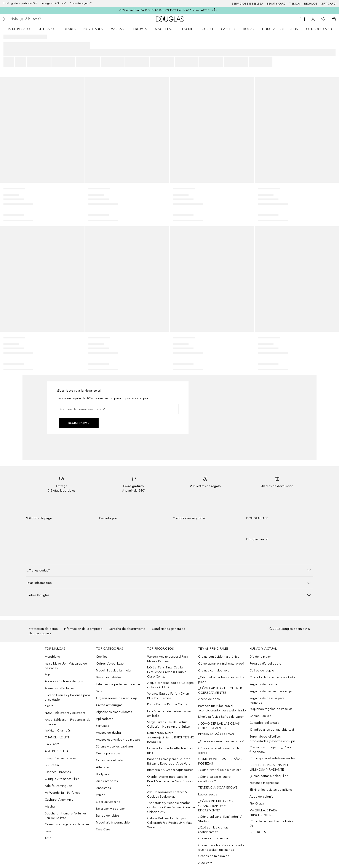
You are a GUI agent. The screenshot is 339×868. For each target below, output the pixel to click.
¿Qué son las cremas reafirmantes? (213, 830)
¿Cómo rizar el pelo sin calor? (219, 770)
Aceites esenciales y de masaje (118, 740)
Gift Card (46, 29)
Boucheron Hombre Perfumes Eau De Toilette (66, 816)
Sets (99, 691)
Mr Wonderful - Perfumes (63, 793)
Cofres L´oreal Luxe (110, 664)
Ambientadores (107, 781)
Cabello (228, 29)
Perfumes (139, 29)
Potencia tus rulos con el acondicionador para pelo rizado (222, 708)
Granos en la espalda (214, 856)
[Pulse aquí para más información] (214, 10)
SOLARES (69, 29)
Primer (100, 795)
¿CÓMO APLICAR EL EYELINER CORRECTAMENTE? (220, 690)
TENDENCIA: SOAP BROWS (218, 788)
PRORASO (52, 744)
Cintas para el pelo (110, 760)
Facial (188, 29)
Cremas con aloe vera (214, 670)
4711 (48, 838)
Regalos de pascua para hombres (267, 700)
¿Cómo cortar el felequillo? (269, 776)
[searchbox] (42, 19)
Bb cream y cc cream (111, 809)
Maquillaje (165, 29)
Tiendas (295, 4)
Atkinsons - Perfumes (60, 688)
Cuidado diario (319, 29)
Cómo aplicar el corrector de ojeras (219, 751)
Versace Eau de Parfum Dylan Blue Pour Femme (168, 696)
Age (48, 674)
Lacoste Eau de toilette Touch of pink (170, 751)
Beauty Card (276, 4)
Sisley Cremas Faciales (61, 758)
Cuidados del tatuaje (264, 723)
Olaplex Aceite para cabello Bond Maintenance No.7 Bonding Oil (171, 781)
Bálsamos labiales (109, 677)
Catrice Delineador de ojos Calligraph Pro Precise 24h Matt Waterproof (169, 823)
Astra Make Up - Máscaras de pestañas (66, 666)
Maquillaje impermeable (113, 823)
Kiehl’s (49, 706)
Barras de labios (108, 816)
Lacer (49, 831)
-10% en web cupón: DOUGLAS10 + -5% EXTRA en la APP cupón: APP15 (164, 10)
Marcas (117, 29)
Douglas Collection (280, 29)
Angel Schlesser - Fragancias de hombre (68, 722)
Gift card (328, 4)
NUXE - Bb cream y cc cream (65, 713)
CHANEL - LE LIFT (57, 737)
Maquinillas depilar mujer (114, 670)
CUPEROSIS (258, 832)
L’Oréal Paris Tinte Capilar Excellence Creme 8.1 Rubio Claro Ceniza (167, 672)
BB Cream (52, 765)
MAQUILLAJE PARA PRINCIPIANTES (263, 813)
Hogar (249, 29)
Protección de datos (43, 629)
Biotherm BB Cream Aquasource (170, 770)
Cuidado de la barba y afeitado (272, 677)
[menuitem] (20, 29)
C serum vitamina (108, 802)
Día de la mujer (260, 657)
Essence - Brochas (58, 772)
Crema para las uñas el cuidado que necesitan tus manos (221, 847)
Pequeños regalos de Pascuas (271, 709)
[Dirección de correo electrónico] (118, 409)
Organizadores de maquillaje (117, 698)
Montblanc (52, 657)
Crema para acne (108, 753)
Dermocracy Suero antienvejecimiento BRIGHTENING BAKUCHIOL (171, 737)
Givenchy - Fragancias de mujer (67, 824)
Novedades (93, 29)
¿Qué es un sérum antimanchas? (221, 741)
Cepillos (102, 657)
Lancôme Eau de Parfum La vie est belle (169, 714)
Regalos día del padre (265, 664)
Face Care (103, 829)
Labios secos (208, 794)
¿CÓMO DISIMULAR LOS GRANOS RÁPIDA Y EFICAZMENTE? (216, 806)
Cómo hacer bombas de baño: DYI (271, 824)
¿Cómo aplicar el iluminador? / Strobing (220, 819)
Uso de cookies (40, 633)
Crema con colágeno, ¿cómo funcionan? (270, 750)
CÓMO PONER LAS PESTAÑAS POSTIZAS (220, 761)
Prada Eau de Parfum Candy (167, 704)
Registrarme (79, 423)
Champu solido (260, 716)
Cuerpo (207, 29)
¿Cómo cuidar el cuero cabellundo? (214, 779)
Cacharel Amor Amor (60, 800)
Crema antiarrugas (109, 705)
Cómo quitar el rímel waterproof (221, 664)
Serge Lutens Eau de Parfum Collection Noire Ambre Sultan (169, 724)
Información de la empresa (83, 629)
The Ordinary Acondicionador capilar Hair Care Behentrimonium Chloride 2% (171, 807)
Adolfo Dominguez (58, 786)
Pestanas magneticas (264, 783)
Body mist (103, 774)
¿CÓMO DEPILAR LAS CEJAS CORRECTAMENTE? (219, 726)
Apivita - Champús (58, 731)
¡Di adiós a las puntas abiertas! (272, 730)
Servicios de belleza (248, 4)
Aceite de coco (209, 699)
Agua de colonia (261, 797)
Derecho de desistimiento (127, 629)
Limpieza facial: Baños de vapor (221, 717)
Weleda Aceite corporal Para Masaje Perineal (168, 659)
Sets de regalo (17, 29)
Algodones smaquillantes (114, 712)
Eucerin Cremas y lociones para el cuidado (67, 697)
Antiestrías (103, 788)
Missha (50, 807)
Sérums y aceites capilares (115, 747)
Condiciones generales (169, 629)
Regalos (311, 4)
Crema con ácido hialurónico (219, 657)
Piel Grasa (257, 804)
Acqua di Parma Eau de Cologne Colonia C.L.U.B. (171, 685)
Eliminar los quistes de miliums (271, 790)
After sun (103, 767)
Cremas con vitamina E (214, 838)
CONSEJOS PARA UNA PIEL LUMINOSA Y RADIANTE (269, 767)
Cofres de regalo (262, 670)
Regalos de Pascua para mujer (271, 691)
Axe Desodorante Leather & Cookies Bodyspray (167, 794)
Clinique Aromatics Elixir (62, 779)
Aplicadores (105, 719)
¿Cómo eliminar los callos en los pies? (221, 680)
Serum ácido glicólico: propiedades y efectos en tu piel (273, 739)
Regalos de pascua (263, 684)
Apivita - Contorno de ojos (64, 681)
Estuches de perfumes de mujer (119, 684)
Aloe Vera (205, 863)
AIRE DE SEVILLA (57, 751)
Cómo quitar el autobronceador (272, 758)
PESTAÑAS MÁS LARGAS (216, 734)
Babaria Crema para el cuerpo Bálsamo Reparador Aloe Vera (169, 761)
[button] (169, 570)
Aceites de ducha (108, 733)
